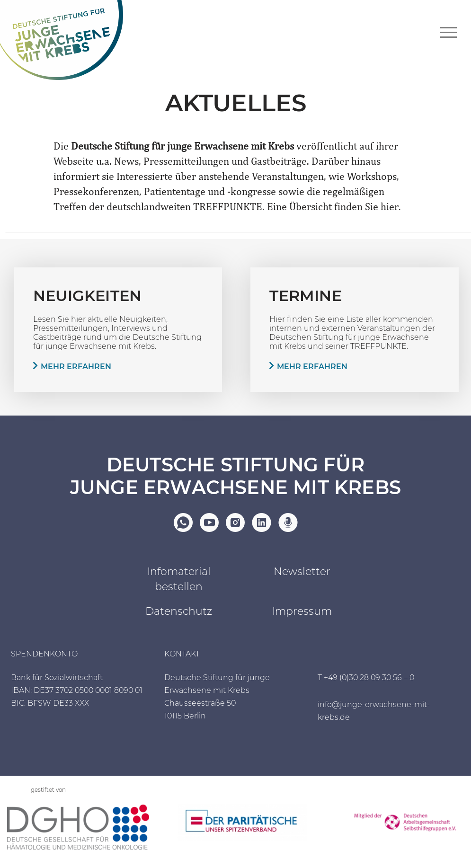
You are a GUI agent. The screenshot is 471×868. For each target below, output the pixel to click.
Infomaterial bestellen (179, 580)
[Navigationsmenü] (449, 32)
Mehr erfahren (76, 367)
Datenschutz (179, 612)
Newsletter (302, 572)
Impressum (302, 612)
